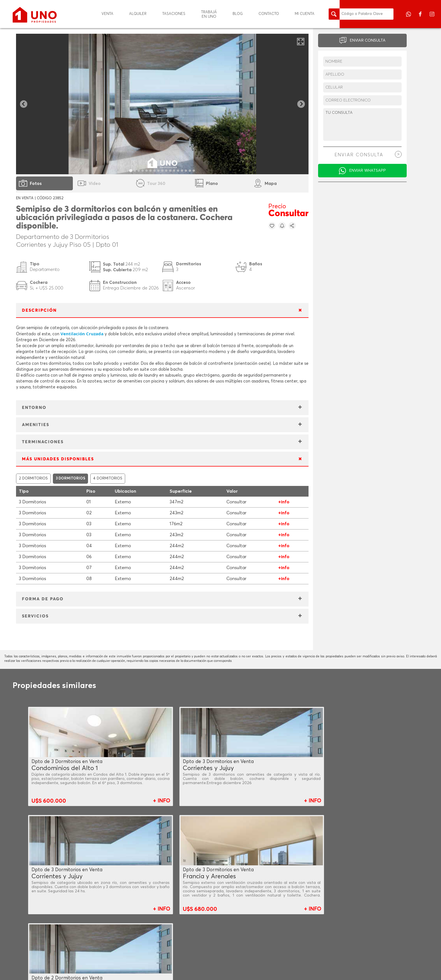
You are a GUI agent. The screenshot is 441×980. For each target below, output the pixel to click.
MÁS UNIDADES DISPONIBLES (58, 459)
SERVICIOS (35, 616)
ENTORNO (34, 408)
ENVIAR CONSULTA (368, 40)
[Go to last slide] (24, 104)
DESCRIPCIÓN (39, 310)
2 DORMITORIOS (33, 478)
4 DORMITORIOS (108, 478)
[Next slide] (301, 104)
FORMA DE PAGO (43, 599)
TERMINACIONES (43, 442)
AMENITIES (36, 425)
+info (284, 502)
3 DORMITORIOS (70, 478)
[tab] (131, 170)
